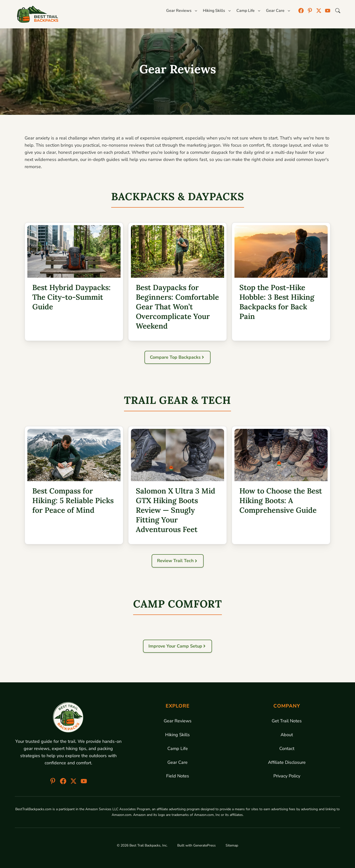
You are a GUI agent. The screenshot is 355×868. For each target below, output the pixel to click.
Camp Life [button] (249, 11)
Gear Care (177, 762)
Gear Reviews (178, 721)
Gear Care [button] (278, 11)
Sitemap (232, 845)
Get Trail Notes (287, 721)
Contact (287, 749)
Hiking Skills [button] (217, 11)
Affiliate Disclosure (287, 762)
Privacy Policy (287, 776)
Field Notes (178, 776)
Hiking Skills (177, 735)
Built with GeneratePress (196, 845)
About (287, 735)
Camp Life (178, 749)
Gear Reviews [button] (182, 11)
